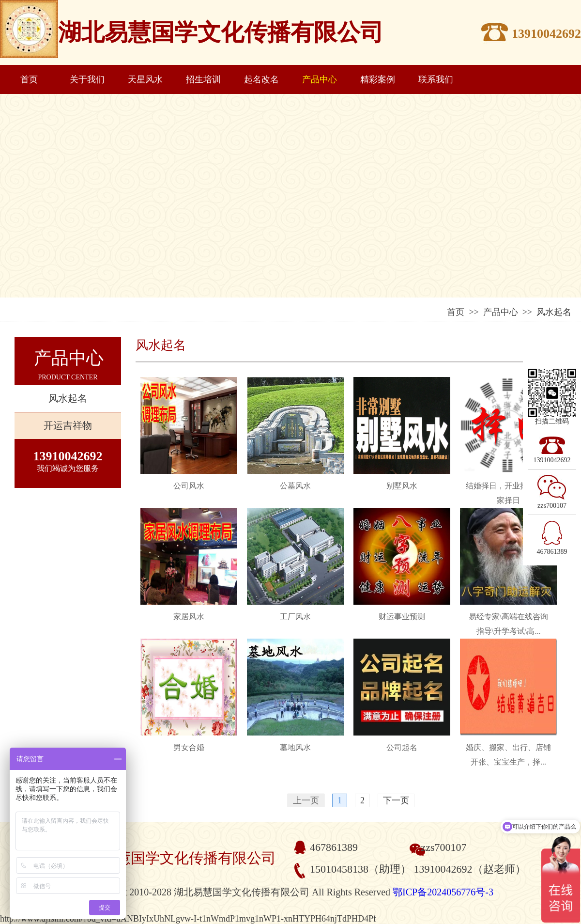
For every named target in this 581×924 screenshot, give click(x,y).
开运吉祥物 (68, 425)
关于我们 (87, 79)
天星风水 (145, 79)
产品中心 (320, 79)
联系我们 (436, 79)
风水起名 (68, 398)
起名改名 (261, 79)
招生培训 (203, 79)
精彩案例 (378, 79)
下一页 (396, 800)
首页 (29, 79)
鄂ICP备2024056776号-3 (443, 892)
